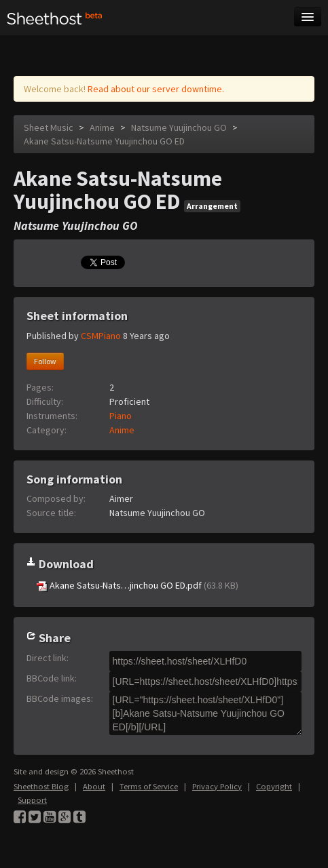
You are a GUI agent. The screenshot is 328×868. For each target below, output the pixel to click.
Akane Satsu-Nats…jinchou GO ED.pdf (138, 586)
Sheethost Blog (41, 786)
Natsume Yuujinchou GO (180, 127)
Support (32, 800)
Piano (121, 416)
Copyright (274, 786)
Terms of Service (149, 786)
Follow (45, 361)
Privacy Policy (217, 786)
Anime (102, 127)
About (94, 786)
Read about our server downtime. (156, 89)
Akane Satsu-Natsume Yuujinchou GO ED (104, 141)
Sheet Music (49, 127)
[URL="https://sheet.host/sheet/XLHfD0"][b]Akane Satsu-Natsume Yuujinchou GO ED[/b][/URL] (206, 713)
